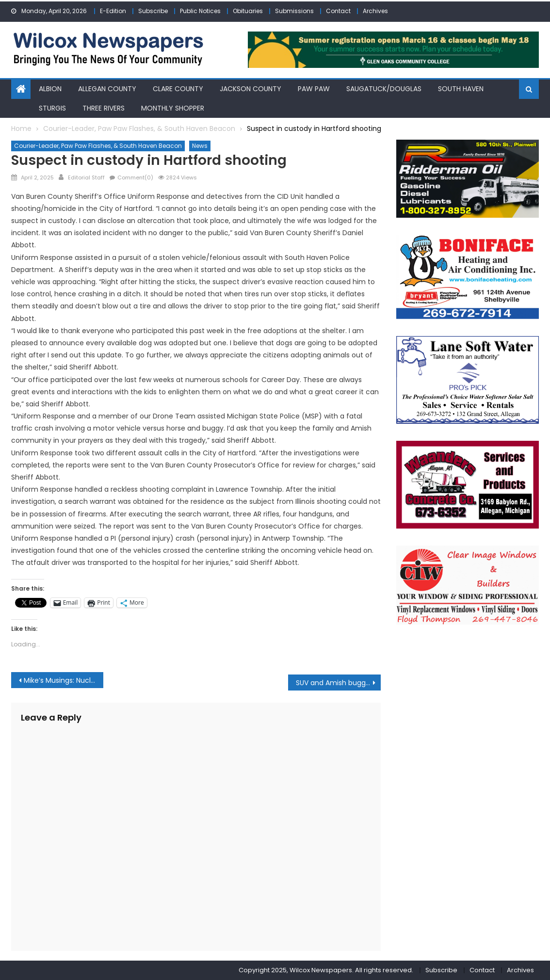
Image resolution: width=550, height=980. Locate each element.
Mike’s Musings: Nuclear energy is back (64, 680)
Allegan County (107, 89)
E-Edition (113, 11)
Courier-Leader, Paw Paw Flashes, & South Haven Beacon (98, 146)
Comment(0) (135, 177)
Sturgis (52, 108)
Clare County (178, 89)
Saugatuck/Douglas (384, 89)
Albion (50, 89)
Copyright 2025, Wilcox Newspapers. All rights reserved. (326, 970)
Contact (338, 11)
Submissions (294, 11)
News (200, 146)
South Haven (461, 89)
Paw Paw (314, 89)
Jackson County (251, 89)
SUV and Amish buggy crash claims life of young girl (338, 683)
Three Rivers (104, 108)
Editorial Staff (86, 177)
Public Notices (200, 11)
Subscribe (153, 11)
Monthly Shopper (173, 108)
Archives (375, 11)
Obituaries (248, 11)
